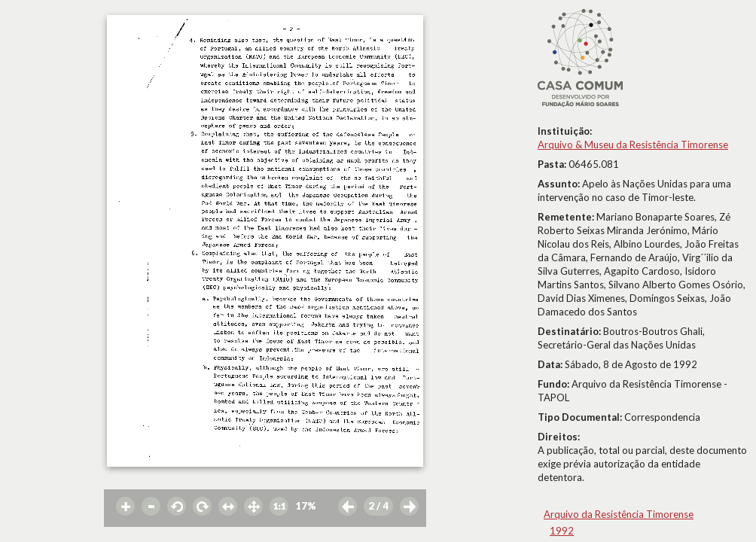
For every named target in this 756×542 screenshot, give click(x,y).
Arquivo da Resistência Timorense (619, 514)
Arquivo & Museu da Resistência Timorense (633, 145)
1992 (562, 531)
